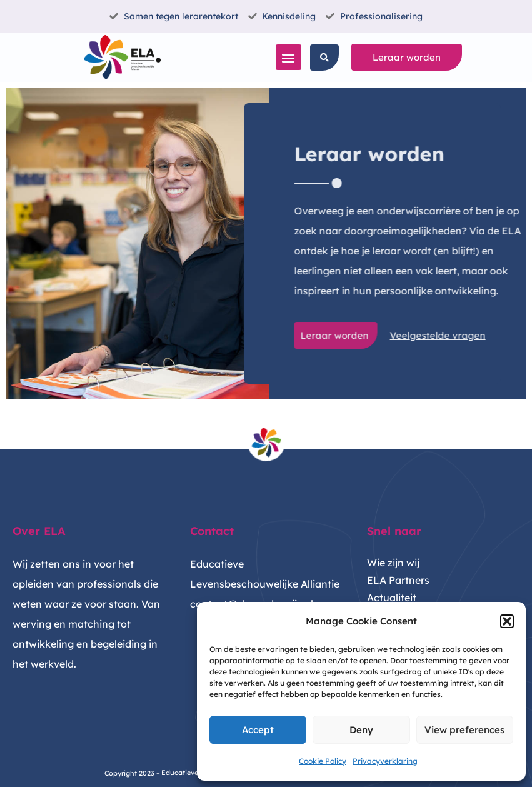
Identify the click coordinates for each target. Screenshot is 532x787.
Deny (361, 730)
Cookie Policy (323, 761)
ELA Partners (398, 580)
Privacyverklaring (385, 761)
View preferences (464, 730)
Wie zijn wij (393, 563)
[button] (507, 621)
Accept (258, 730)
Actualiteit (392, 598)
